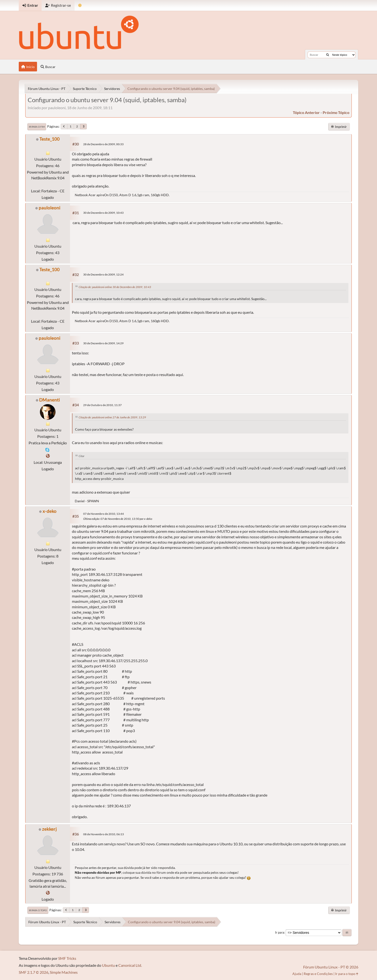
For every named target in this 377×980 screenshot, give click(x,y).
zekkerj (49, 829)
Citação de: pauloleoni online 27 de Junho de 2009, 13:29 (112, 417)
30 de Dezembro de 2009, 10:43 (103, 213)
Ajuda (297, 974)
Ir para (280, 932)
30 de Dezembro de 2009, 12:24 (103, 274)
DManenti (50, 400)
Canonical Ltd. (130, 965)
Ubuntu (108, 965)
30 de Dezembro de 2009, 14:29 (103, 343)
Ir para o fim (37, 127)
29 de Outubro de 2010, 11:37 (102, 405)
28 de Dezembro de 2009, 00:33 (103, 144)
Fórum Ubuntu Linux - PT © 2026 (331, 967)
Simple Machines (64, 972)
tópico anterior (306, 112)
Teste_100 (50, 139)
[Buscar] (328, 55)
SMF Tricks (67, 958)
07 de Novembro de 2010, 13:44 (104, 514)
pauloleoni (50, 208)
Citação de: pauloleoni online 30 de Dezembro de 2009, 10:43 (115, 287)
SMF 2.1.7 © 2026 (34, 972)
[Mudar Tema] (80, 5)
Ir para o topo (38, 910)
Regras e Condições (318, 974)
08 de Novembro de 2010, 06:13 (104, 834)
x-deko (50, 511)
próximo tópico (336, 112)
